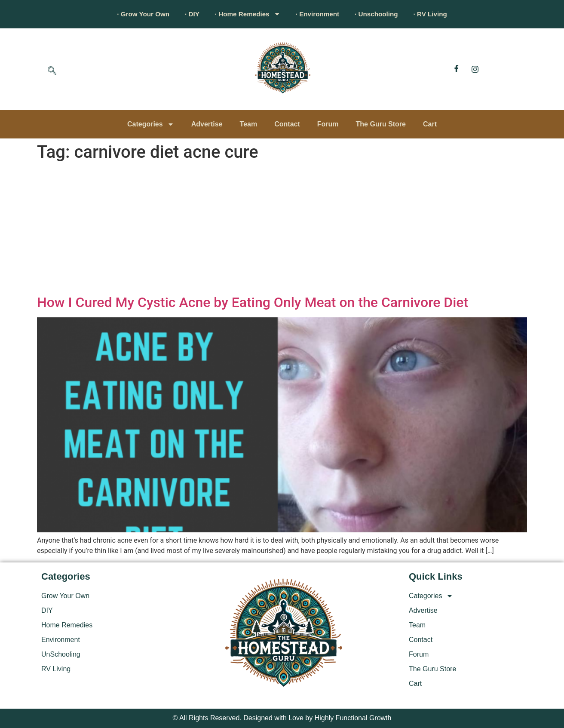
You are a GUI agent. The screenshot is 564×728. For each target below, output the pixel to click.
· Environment (320, 14)
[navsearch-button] (52, 71)
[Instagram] (475, 69)
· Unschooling (383, 14)
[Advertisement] (282, 230)
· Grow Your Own (134, 14)
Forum (328, 124)
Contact (287, 124)
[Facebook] (457, 69)
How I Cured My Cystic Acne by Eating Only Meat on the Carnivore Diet (253, 302)
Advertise (207, 124)
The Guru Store (381, 124)
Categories (151, 124)
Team (249, 124)
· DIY (186, 14)
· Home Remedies (245, 14)
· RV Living (440, 14)
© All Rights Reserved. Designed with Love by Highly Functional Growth (282, 718)
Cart (430, 124)
